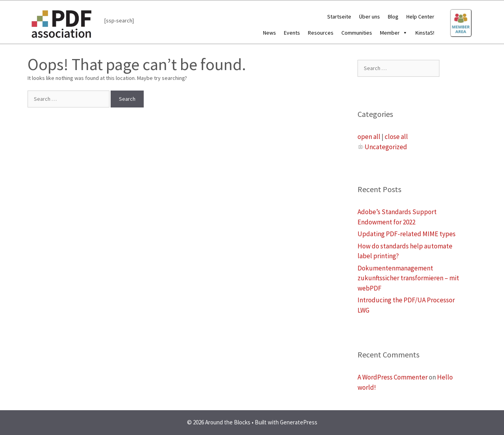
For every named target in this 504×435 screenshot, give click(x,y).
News (270, 33)
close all (396, 137)
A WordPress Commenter (393, 377)
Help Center (420, 17)
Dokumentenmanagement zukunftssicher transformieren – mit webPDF (408, 278)
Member (394, 33)
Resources (321, 33)
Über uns (370, 17)
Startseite (339, 17)
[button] (404, 33)
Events (292, 33)
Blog (393, 17)
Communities (357, 33)
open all (369, 137)
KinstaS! (425, 33)
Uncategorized (386, 147)
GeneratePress (299, 422)
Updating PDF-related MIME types (407, 234)
